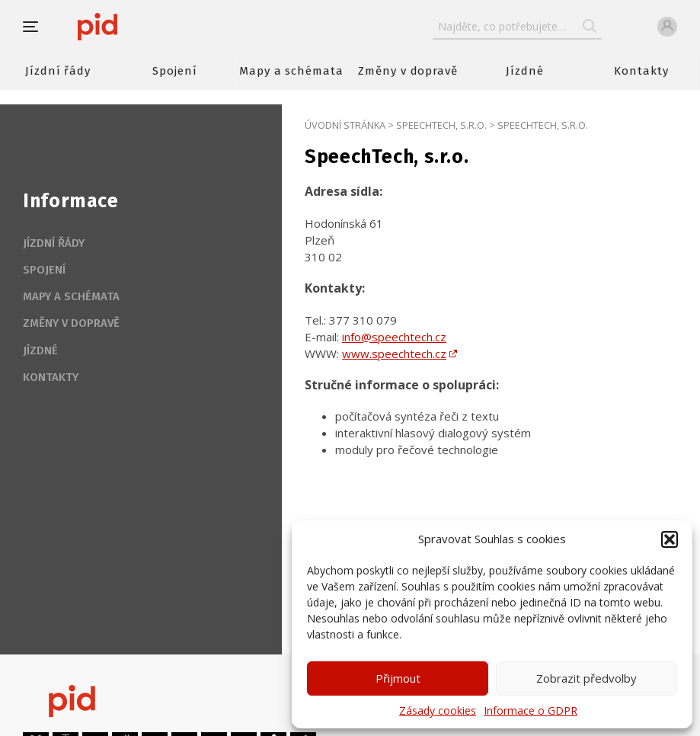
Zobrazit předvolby (587, 678)
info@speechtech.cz (394, 337)
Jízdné (525, 71)
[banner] (143, 27)
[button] (670, 539)
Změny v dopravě (408, 71)
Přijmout (398, 678)
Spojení (175, 71)
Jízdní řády (58, 71)
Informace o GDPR (531, 710)
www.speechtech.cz (394, 354)
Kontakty (641, 71)
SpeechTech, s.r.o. (441, 125)
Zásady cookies (438, 710)
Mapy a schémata (291, 71)
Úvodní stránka (345, 125)
